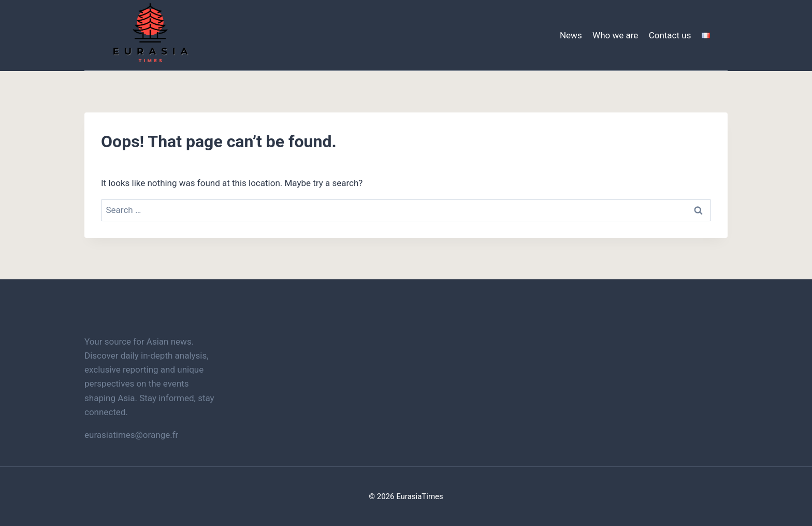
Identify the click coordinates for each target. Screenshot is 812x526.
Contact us (670, 35)
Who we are (615, 35)
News (571, 35)
